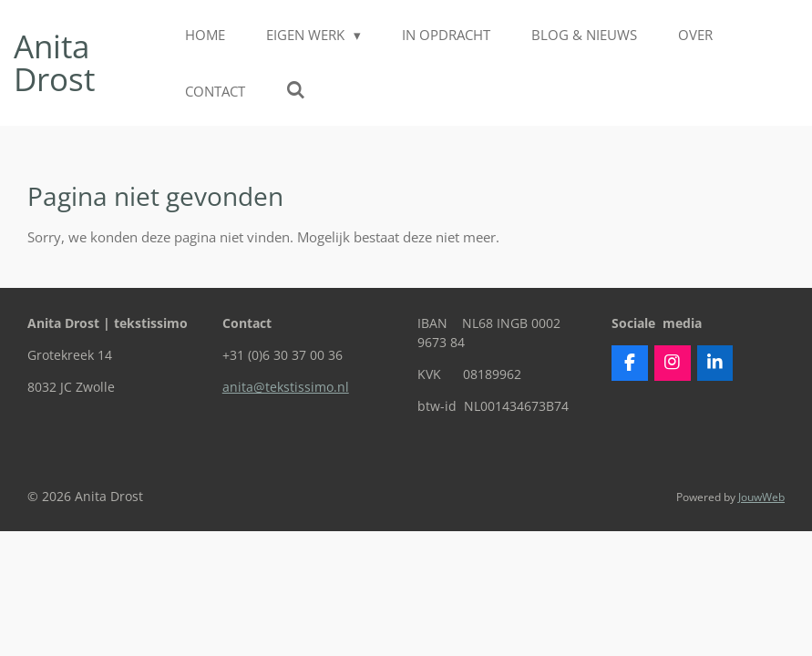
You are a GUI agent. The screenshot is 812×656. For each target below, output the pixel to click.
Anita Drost (54, 63)
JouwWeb (761, 497)
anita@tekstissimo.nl (286, 387)
